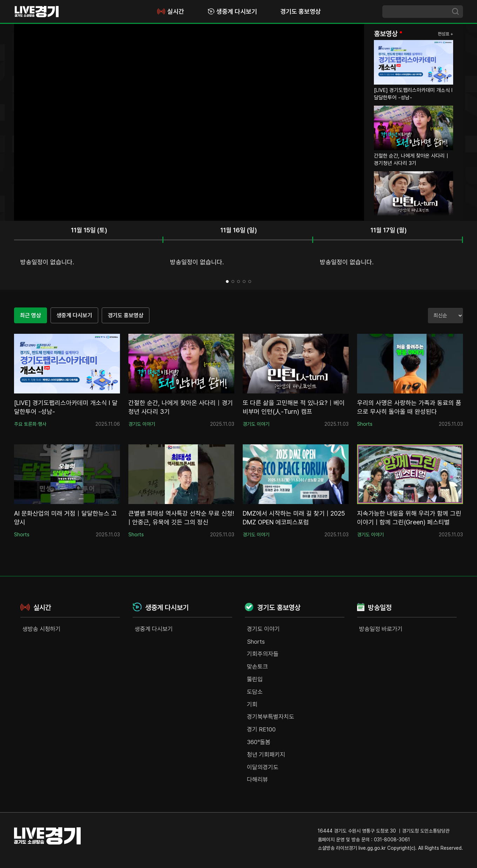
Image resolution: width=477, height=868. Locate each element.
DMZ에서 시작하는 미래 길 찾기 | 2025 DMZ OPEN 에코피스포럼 (294, 518)
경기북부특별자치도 (271, 717)
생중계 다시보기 (232, 11)
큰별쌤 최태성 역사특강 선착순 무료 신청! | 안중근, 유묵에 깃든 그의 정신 (181, 518)
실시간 (170, 11)
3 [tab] (238, 281)
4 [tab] (244, 281)
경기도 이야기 (263, 629)
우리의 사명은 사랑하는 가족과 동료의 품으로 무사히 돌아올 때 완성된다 (409, 407)
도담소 (255, 692)
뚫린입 (255, 679)
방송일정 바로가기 (381, 629)
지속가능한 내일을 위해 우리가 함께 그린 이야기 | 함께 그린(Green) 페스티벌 (409, 518)
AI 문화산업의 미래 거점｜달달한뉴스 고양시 (65, 518)
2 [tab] (233, 281)
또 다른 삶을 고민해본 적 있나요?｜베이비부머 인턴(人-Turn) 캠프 (294, 407)
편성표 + (445, 34)
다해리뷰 (257, 780)
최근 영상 (31, 315)
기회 (252, 704)
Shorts (256, 642)
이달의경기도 (263, 767)
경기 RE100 (261, 729)
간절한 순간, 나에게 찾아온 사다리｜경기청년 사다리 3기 (181, 407)
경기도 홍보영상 (301, 11)
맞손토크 (257, 667)
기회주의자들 (263, 654)
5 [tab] (250, 281)
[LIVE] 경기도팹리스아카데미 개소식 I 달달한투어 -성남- (66, 407)
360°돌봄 (259, 742)
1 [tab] (227, 281)
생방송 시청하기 (42, 629)
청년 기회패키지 (266, 755)
